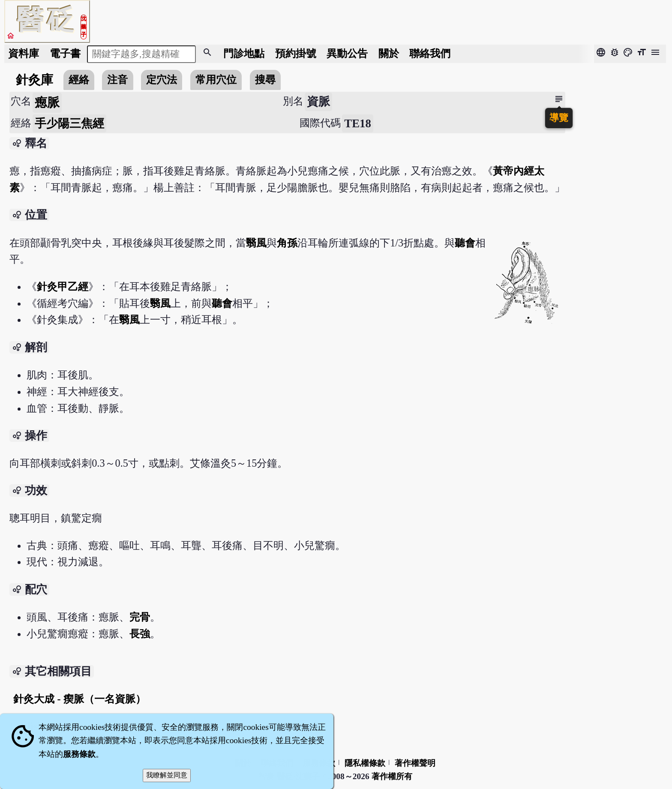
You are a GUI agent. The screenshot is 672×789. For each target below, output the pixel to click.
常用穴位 (216, 79)
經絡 (79, 79)
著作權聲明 (415, 763)
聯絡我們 (430, 53)
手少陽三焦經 (69, 123)
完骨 (140, 617)
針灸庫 (34, 80)
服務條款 (79, 754)
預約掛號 (296, 53)
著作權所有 (392, 776)
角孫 (287, 243)
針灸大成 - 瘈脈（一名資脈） (79, 699)
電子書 (65, 53)
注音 (117, 79)
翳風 (256, 243)
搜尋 (265, 79)
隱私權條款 (365, 763)
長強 (140, 634)
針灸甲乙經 (63, 286)
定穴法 (162, 79)
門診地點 (244, 53)
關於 (389, 53)
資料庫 (24, 53)
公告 (347, 53)
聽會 (465, 243)
